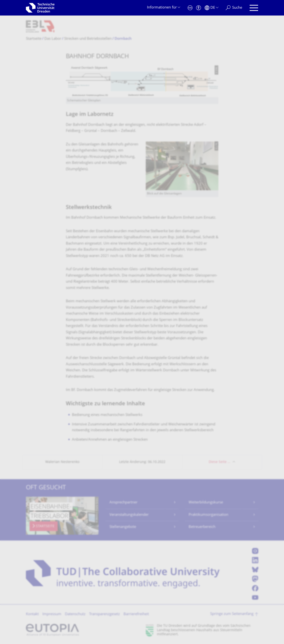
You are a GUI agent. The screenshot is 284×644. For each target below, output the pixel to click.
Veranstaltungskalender (129, 515)
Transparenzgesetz (104, 614)
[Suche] (234, 8)
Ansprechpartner (123, 503)
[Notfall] (190, 8)
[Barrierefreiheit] (199, 8)
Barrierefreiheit (136, 614)
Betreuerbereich (202, 527)
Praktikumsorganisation (208, 515)
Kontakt (32, 614)
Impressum (52, 614)
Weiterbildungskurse (206, 503)
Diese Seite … (219, 462)
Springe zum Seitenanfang (232, 614)
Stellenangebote (123, 527)
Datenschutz (75, 614)
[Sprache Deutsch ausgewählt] (211, 8)
